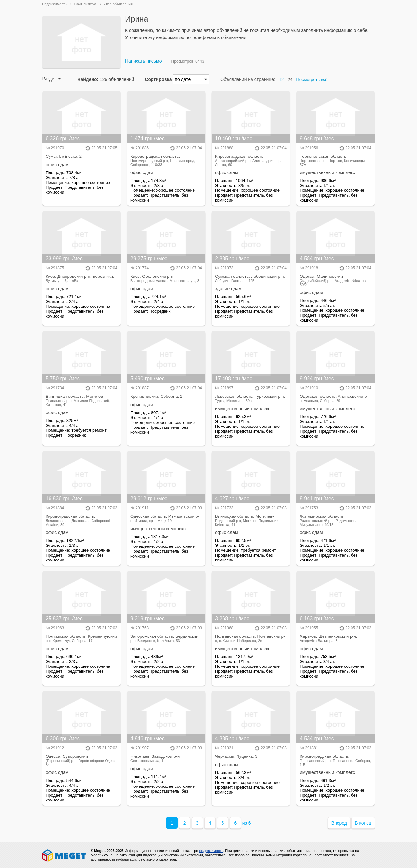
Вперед (339, 823)
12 (281, 79)
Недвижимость (54, 4)
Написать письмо (143, 61)
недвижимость (211, 851)
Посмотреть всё (312, 79)
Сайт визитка (85, 4)
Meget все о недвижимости (65, 856)
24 (290, 79)
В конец (363, 823)
